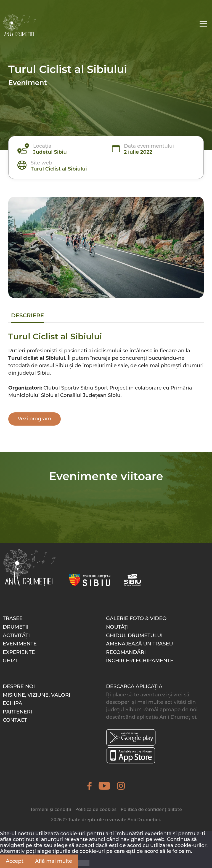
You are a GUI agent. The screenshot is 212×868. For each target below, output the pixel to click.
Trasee (13, 618)
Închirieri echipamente (140, 661)
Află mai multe (54, 861)
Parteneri (17, 712)
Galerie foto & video (136, 618)
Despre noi (19, 686)
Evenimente (20, 644)
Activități (16, 636)
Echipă (12, 703)
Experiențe (19, 652)
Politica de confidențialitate (151, 809)
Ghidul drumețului (134, 636)
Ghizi (10, 661)
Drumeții (16, 627)
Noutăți (117, 627)
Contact (15, 720)
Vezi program (35, 419)
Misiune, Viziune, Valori (37, 695)
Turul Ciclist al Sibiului (59, 169)
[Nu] (84, 863)
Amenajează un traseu (140, 644)
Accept (15, 861)
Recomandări (126, 652)
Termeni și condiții (51, 809)
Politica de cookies (96, 809)
